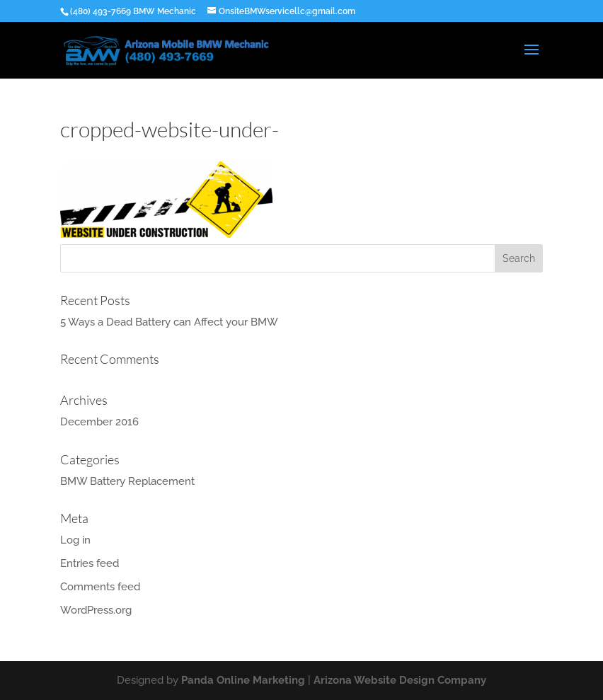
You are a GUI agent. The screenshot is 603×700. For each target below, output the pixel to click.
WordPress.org (96, 610)
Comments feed (100, 587)
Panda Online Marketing (243, 680)
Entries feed (90, 563)
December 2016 (99, 422)
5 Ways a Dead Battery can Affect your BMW (169, 322)
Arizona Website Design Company (400, 680)
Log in (75, 540)
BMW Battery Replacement (127, 481)
